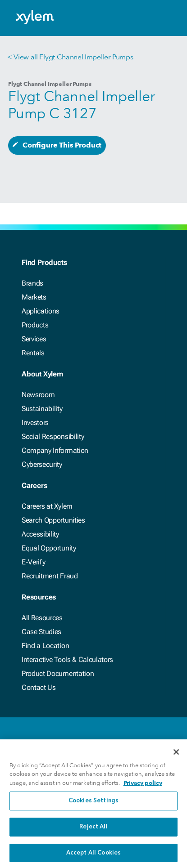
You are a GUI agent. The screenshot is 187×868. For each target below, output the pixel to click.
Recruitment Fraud (50, 576)
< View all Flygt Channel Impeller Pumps (70, 57)
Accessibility (40, 534)
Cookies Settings (93, 807)
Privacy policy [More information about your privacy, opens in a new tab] (143, 788)
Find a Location (45, 646)
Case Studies (41, 632)
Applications (41, 311)
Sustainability (42, 409)
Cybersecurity (42, 464)
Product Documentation (58, 673)
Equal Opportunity (49, 548)
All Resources (42, 618)
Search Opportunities (53, 520)
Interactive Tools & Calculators (67, 660)
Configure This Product (62, 145)
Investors (35, 423)
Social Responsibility (53, 436)
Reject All (93, 832)
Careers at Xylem (47, 506)
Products (35, 325)
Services (34, 339)
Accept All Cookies (93, 858)
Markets (34, 297)
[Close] (176, 757)
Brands (32, 283)
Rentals (33, 353)
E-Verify (33, 562)
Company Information (55, 450)
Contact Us (39, 687)
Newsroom (38, 395)
